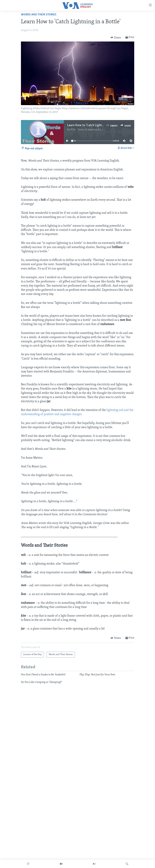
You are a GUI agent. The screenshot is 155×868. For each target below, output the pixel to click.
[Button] (116, 37)
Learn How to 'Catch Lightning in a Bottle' (95, 125)
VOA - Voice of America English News (92, 130)
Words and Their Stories (39, 15)
